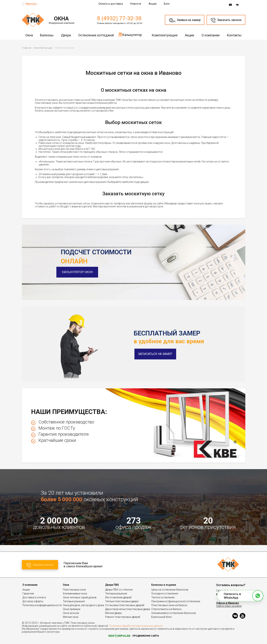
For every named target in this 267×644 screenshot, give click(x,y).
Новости (136, 4)
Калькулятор (130, 35)
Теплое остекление (163, 597)
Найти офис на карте (229, 606)
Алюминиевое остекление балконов (174, 613)
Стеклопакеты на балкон (166, 609)
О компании (211, 35)
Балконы (47, 35)
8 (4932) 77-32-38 (119, 18)
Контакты (234, 35)
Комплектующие (165, 35)
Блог (167, 4)
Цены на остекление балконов (170, 590)
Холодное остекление (165, 594)
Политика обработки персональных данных (136, 626)
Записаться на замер (155, 354)
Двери (66, 35)
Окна (29, 35)
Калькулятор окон (82, 272)
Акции (153, 4)
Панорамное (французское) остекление (176, 601)
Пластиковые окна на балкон (169, 605)
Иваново (31, 4)
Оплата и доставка (111, 4)
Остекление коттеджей (96, 35)
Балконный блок (161, 617)
